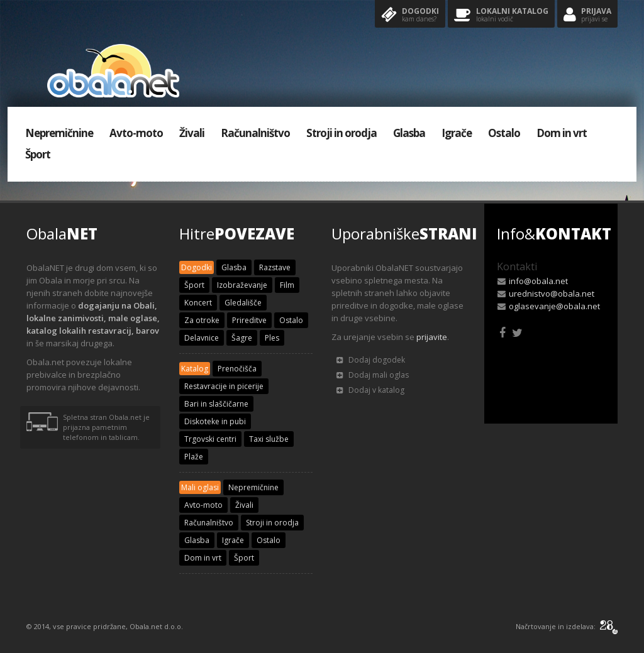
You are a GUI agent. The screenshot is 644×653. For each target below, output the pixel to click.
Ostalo (504, 133)
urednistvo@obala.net (552, 294)
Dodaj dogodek (371, 360)
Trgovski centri (210, 439)
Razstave (275, 267)
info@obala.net (538, 281)
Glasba (409, 133)
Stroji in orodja (341, 133)
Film (287, 285)
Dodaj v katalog (370, 390)
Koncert (198, 303)
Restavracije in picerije (224, 386)
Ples (272, 338)
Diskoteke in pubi (215, 421)
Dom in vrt (562, 133)
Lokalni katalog (501, 15)
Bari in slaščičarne (216, 404)
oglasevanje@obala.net (554, 306)
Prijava (587, 15)
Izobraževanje (242, 285)
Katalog (195, 369)
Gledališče (243, 303)
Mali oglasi (200, 487)
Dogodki (410, 15)
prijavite (432, 337)
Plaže (194, 457)
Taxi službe (269, 439)
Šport (38, 154)
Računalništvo (255, 133)
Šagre (242, 338)
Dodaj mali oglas (373, 375)
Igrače (457, 133)
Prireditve (249, 320)
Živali (192, 133)
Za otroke (202, 320)
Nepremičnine (59, 133)
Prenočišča (237, 369)
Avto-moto (136, 133)
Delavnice (202, 338)
